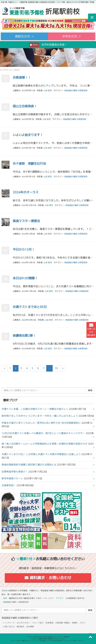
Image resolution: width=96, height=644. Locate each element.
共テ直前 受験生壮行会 (29, 163)
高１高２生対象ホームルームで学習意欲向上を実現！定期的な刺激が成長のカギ (45, 444)
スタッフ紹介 (38, 623)
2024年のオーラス (26, 192)
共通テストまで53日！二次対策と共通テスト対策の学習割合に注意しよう (41, 454)
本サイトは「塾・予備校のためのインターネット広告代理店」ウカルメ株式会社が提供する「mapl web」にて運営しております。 (48, 641)
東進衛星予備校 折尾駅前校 (76, 90)
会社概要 (30, 627)
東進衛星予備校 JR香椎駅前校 (16, 602)
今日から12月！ (24, 249)
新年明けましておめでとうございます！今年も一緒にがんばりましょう (40, 416)
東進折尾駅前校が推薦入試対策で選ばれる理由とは (29, 465)
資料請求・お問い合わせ (48, 578)
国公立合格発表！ (25, 106)
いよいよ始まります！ (28, 135)
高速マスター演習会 (26, 221)
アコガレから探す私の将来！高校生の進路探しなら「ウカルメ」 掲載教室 (48, 637)
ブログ (82, 623)
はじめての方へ (23, 623)
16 (56, 368)
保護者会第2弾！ (24, 335)
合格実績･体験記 (62, 623)
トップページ (6, 70)
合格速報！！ (22, 77)
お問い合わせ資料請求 (91, 330)
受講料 (75, 623)
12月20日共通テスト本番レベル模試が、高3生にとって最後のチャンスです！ (43, 433)
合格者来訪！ (9, 485)
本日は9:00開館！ (25, 278)
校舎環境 (49, 623)
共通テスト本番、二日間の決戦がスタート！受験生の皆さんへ (35, 409)
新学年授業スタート (12, 478)
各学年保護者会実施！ (48, 45)
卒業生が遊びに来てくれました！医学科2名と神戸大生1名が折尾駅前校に (41, 423)
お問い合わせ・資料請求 (14, 627)
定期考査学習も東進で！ (15, 472)
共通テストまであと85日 (30, 307)
